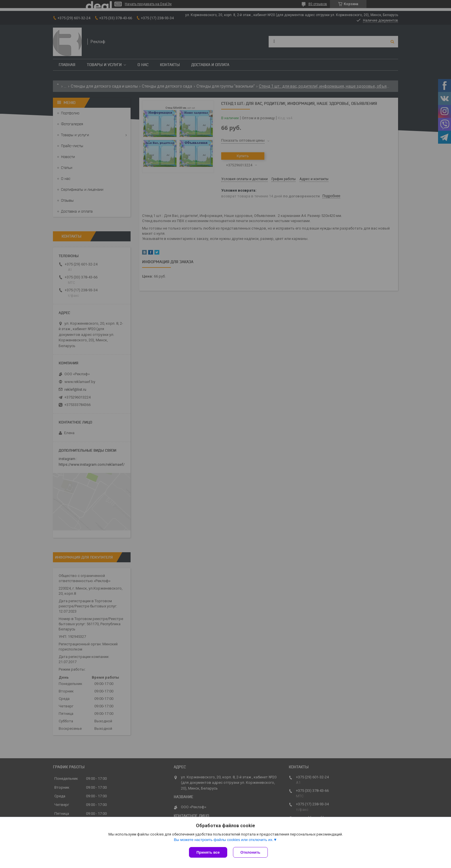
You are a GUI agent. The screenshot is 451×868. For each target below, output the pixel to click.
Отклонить (250, 852)
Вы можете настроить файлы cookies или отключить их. (223, 840)
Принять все (208, 852)
